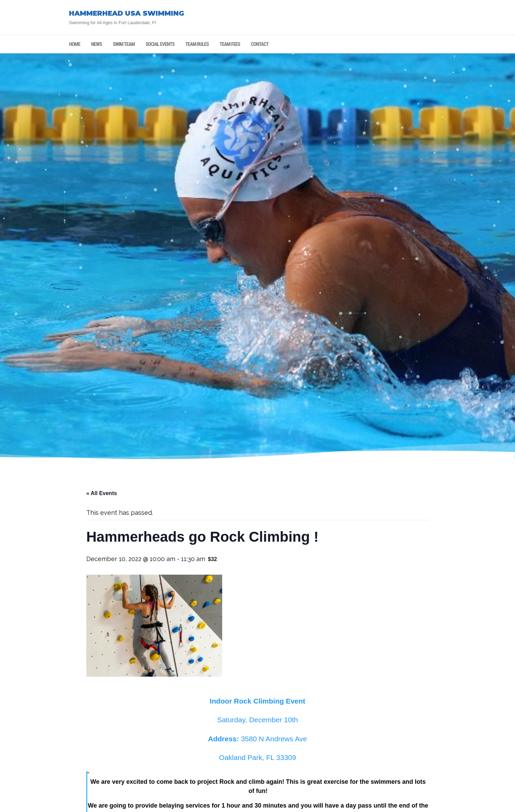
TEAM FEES (230, 44)
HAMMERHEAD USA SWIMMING (127, 13)
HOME (75, 44)
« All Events (102, 493)
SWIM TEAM (124, 44)
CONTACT (260, 44)
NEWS (96, 44)
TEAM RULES (197, 44)
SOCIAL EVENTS (160, 44)
